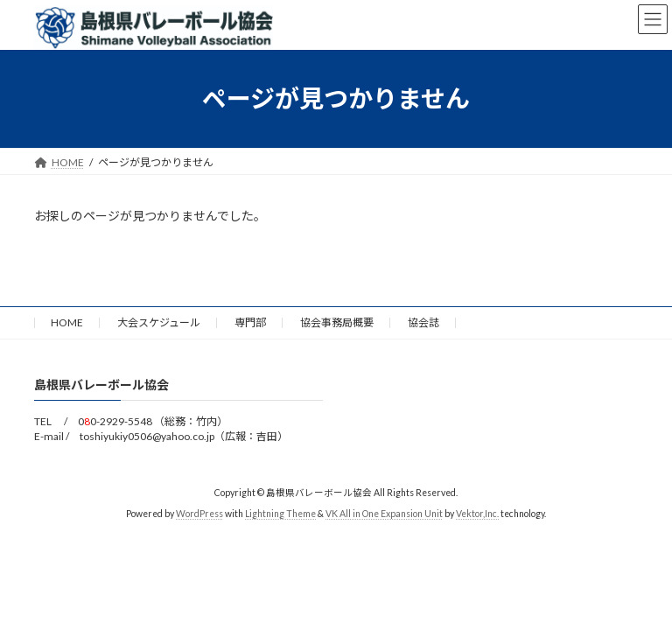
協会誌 (423, 322)
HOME (67, 322)
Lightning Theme (280, 514)
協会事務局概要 (337, 322)
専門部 (250, 322)
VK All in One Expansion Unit (384, 514)
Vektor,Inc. (477, 514)
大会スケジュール (159, 322)
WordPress (199, 514)
